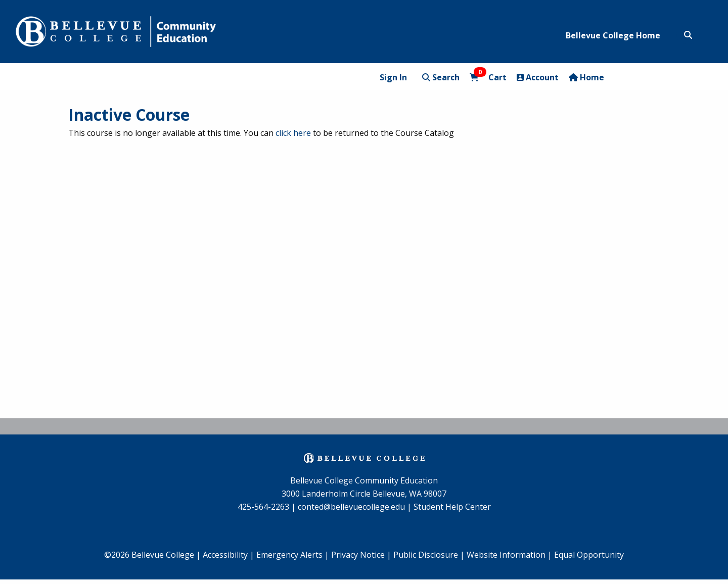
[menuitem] (293, 555)
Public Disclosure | (429, 555)
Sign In (393, 77)
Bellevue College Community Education (364, 480)
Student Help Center (452, 507)
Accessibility (226, 555)
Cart (488, 77)
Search (441, 77)
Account (538, 77)
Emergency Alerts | (293, 555)
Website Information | (509, 555)
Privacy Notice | (361, 555)
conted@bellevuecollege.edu (351, 507)
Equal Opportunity (589, 555)
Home (586, 77)
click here (293, 133)
